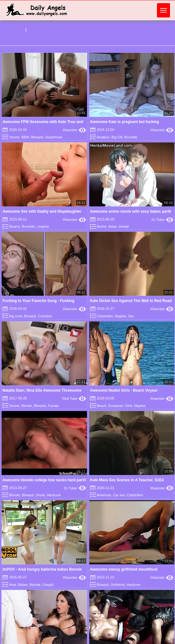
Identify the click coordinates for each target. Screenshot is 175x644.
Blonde (27, 406)
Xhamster (74, 130)
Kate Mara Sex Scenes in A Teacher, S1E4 (127, 480)
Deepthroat (53, 137)
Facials (53, 406)
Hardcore (54, 495)
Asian (113, 226)
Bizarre (15, 226)
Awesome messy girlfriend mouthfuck (124, 569)
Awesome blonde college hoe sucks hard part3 (44, 480)
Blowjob (37, 137)
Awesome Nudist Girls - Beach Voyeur (124, 390)
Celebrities (105, 316)
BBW (25, 137)
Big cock (16, 316)
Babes (23, 585)
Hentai (124, 226)
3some (14, 137)
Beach (102, 406)
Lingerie (43, 226)
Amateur (103, 137)
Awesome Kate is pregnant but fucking (125, 122)
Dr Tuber (163, 220)
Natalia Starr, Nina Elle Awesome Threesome (42, 390)
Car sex (119, 495)
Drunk (40, 495)
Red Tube (74, 399)
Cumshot (45, 316)
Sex (131, 316)
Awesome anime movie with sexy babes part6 (131, 211)
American (104, 495)
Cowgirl (48, 585)
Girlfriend (118, 585)
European (116, 406)
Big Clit (117, 137)
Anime (102, 226)
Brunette (131, 137)
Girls (129, 406)
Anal (12, 585)
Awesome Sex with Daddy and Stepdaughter (42, 211)
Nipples (121, 316)
